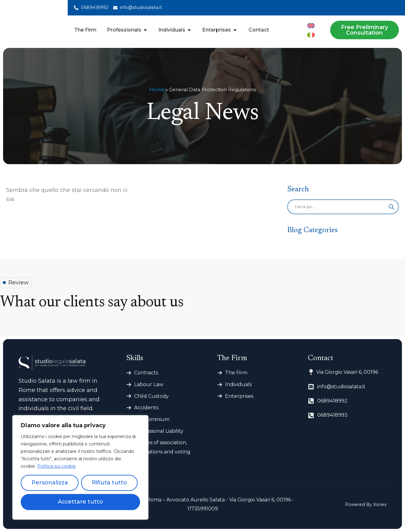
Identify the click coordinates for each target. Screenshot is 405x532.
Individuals (238, 384)
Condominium (152, 419)
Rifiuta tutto (109, 483)
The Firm (236, 373)
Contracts (146, 373)
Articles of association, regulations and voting (162, 447)
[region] (80, 467)
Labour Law (149, 384)
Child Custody (151, 396)
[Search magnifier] (391, 207)
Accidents (146, 408)
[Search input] (340, 207)
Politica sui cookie (57, 466)
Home (157, 89)
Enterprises (239, 396)
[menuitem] (311, 26)
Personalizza (50, 483)
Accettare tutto (80, 502)
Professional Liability (159, 431)
